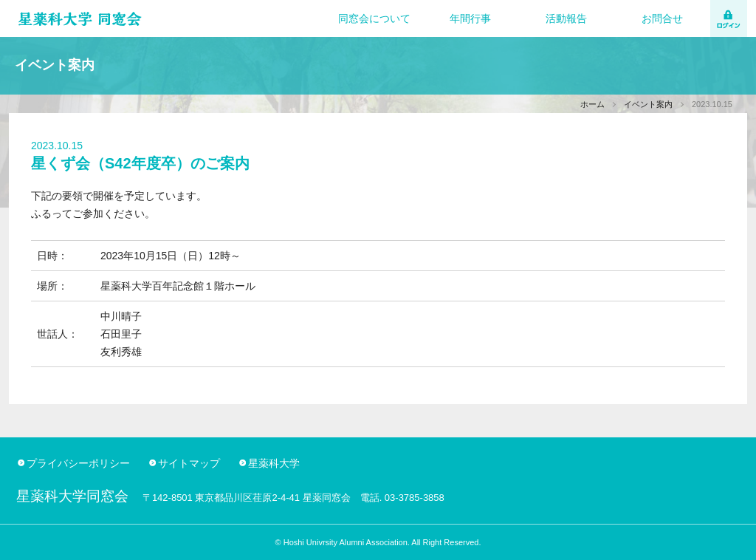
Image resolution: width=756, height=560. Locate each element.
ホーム (592, 104)
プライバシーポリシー (78, 463)
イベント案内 (648, 104)
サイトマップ (189, 463)
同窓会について (374, 18)
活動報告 (566, 18)
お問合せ (662, 18)
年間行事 (470, 18)
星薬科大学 (274, 463)
